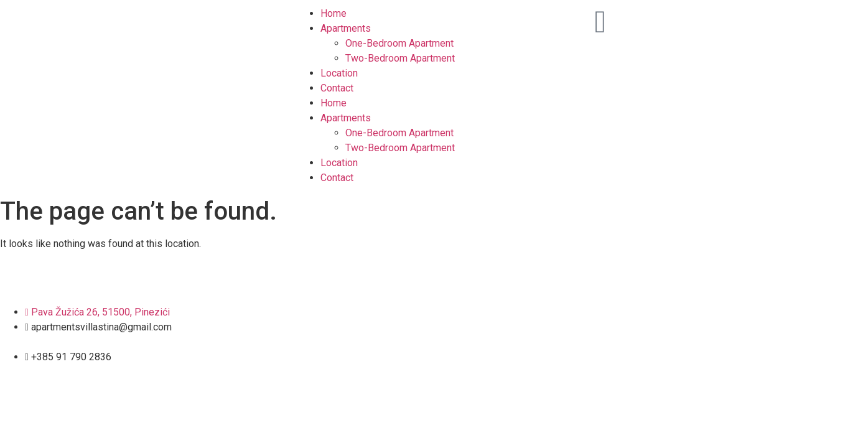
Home (334, 13)
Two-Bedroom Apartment (400, 58)
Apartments (346, 28)
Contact (337, 88)
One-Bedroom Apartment (399, 43)
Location (339, 73)
